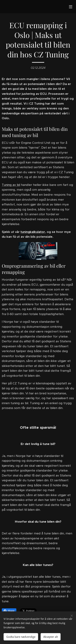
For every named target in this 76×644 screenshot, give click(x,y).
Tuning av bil (11, 185)
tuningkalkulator (33, 232)
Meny (71, 7)
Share (9, 611)
